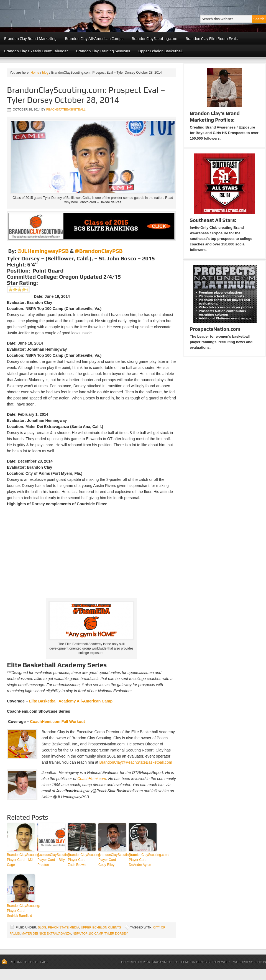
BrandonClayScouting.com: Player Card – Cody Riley (112, 860)
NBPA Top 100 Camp (88, 933)
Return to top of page (29, 962)
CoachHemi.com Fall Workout (57, 722)
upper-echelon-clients (101, 927)
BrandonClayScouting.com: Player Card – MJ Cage (21, 860)
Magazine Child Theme (171, 962)
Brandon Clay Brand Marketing (30, 39)
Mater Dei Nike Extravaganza (46, 933)
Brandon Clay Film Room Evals (212, 39)
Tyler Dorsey (116, 933)
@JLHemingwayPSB (43, 251)
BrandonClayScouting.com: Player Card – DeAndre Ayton (143, 860)
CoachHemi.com (92, 779)
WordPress (243, 962)
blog (42, 927)
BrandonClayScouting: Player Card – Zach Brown (82, 860)
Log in (261, 962)
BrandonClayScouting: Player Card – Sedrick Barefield (21, 911)
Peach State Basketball (68, 16)
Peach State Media (64, 927)
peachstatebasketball (66, 109)
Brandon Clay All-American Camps (94, 39)
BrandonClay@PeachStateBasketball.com (136, 762)
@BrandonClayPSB (99, 251)
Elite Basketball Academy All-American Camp (71, 701)
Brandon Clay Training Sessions (103, 51)
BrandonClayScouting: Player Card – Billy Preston (51, 860)
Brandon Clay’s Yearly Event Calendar (36, 51)
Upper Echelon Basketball (160, 51)
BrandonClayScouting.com (155, 39)
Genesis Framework (213, 962)
